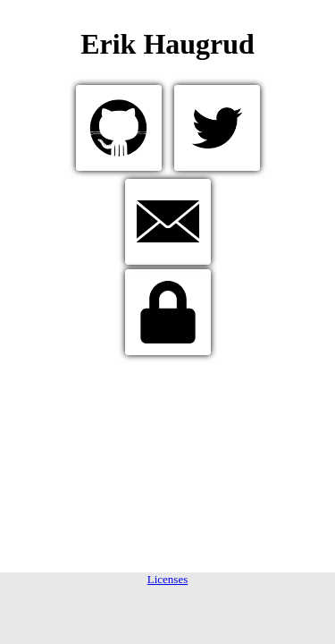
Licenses (167, 579)
